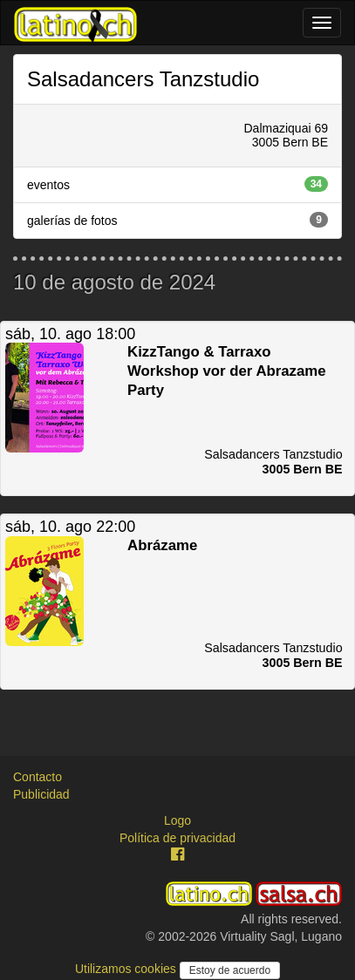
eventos (177, 184)
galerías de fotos (177, 220)
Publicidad (41, 794)
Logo (177, 820)
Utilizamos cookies (127, 969)
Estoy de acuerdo (230, 970)
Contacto (38, 777)
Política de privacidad (177, 838)
